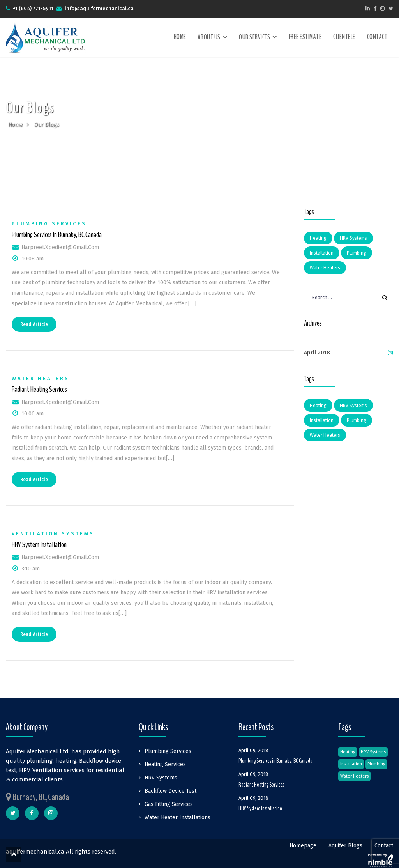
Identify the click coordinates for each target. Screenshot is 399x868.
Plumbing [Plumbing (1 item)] (357, 253)
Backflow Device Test (170, 791)
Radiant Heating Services (39, 390)
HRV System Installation (39, 545)
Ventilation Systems (53, 534)
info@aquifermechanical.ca (99, 8)
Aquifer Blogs (345, 846)
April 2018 (317, 353)
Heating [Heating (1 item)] (318, 238)
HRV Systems (161, 778)
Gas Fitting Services (169, 804)
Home (180, 37)
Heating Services (165, 764)
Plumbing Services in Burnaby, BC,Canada (57, 235)
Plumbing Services (49, 224)
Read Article (34, 324)
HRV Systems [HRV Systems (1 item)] (353, 238)
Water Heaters (41, 378)
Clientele (344, 37)
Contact (377, 37)
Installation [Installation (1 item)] (322, 253)
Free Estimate (305, 37)
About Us (209, 37)
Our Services (254, 37)
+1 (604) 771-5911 (33, 8)
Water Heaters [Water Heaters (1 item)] (325, 268)
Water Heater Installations (177, 818)
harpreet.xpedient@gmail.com (60, 247)
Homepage (303, 846)
